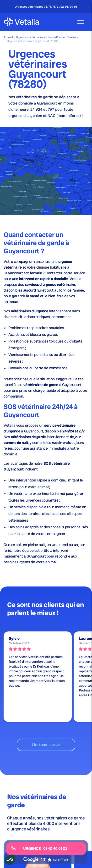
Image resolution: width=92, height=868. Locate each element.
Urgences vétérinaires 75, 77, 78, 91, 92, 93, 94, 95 (46, 7)
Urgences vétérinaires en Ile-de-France (40, 37)
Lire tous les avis (46, 745)
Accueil (8, 37)
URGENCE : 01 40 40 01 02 (39, 848)
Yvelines (73, 37)
